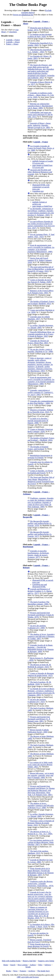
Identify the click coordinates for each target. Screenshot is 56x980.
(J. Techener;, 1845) (41, 212)
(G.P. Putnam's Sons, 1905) (41, 292)
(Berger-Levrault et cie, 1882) (39, 125)
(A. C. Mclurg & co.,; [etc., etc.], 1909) (40, 833)
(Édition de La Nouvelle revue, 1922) (40, 411)
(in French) (39, 945)
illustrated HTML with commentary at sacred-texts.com (41, 187)
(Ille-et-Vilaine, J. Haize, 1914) (41, 926)
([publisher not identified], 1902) (40, 896)
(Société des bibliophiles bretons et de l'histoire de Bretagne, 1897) (41, 872)
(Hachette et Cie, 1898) (40, 350)
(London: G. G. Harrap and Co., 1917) (40, 591)
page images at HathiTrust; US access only (43, 166)
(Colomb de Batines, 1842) (41, 334)
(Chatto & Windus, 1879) (41, 615)
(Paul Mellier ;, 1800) (40, 402)
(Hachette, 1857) (39, 318)
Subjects (48, 965)
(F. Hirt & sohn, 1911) (40, 115)
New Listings (23, 965)
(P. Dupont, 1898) (38, 421)
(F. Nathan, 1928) (40, 281)
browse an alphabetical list (23, 15)
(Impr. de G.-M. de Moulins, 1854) (38, 913)
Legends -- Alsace (13, 42)
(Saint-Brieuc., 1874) (40, 884)
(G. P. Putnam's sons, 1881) (39, 719)
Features (23, 971)
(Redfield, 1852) (41, 303)
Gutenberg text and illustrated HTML (40, 586)
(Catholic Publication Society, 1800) (38, 731)
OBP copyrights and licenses (28, 977)
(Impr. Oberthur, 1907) (41, 842)
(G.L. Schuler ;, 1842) (40, 51)
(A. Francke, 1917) (40, 534)
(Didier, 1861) (40, 765)
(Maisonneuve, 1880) (41, 381)
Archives (32, 971)
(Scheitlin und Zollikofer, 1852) (41, 71)
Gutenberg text (38, 191)
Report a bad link (29, 961)
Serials (28, 967)
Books (9, 971)
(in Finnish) (40, 456)
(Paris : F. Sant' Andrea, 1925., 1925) (41, 236)
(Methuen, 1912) (38, 852)
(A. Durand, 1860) (41, 326)
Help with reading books (11, 961)
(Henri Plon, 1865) (38, 342)
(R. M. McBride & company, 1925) (39, 666)
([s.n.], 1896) (41, 805)
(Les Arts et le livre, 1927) (41, 225)
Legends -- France (13, 40)
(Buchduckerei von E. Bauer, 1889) (40, 106)
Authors (33, 965)
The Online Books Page (28, 5)
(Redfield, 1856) (41, 439)
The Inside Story (44, 971)
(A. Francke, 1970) (40, 523)
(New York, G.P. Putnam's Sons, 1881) (41, 790)
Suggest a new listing (46, 961)
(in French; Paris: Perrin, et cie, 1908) (41, 148)
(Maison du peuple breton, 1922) (41, 674)
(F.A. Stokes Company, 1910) (40, 260)
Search (13, 965)
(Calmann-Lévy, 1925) (37, 701)
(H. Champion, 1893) (41, 692)
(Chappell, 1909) (41, 775)
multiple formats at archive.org (40, 203)
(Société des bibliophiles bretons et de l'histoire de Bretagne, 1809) (41, 648)
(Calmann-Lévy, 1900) (37, 627)
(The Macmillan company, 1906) (39, 603)
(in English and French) (40, 472)
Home (6, 965)
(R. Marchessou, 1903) (40, 364)
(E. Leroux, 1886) (40, 861)
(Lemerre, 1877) (39, 554)
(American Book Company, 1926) (40, 430)
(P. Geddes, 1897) (41, 636)
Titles (40, 965)
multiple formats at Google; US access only (43, 162)
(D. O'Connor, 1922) (41, 269)
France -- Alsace (12, 44)
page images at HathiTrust (42, 206)
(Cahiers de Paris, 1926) (40, 35)
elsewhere (13, 32)
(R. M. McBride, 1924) (39, 683)
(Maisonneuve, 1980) (41, 248)
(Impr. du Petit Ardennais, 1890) (41, 502)
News (15, 971)
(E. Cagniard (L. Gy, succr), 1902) (41, 392)
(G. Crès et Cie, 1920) (41, 95)
